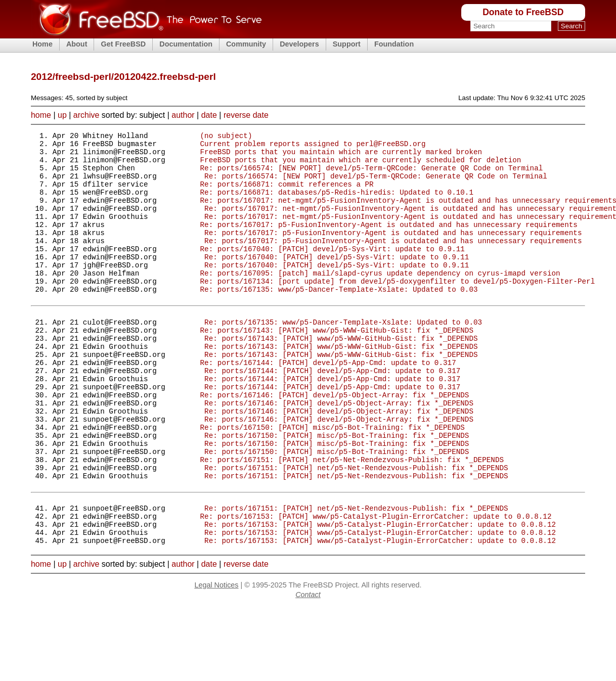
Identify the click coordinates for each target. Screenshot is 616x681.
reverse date (246, 115)
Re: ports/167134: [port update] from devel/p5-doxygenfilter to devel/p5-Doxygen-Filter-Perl (397, 310)
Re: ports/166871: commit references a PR (287, 194)
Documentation (186, 44)
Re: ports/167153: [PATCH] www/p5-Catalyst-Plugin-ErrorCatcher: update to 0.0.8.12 (376, 586)
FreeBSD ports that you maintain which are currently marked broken (341, 156)
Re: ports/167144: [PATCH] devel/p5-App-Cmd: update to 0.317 (328, 405)
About (77, 44)
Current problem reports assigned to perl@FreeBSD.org (313, 146)
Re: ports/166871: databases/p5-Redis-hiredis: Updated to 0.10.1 (336, 204)
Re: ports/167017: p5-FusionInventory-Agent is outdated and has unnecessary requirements (388, 242)
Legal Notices (216, 659)
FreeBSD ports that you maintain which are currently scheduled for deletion (360, 166)
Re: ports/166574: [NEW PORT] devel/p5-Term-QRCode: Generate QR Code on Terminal (371, 175)
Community (246, 44)
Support (347, 44)
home (41, 115)
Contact (308, 669)
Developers (299, 44)
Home (42, 44)
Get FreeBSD (123, 44)
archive (86, 115)
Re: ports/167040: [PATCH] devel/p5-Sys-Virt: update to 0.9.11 (332, 271)
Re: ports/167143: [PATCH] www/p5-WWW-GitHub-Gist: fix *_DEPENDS (336, 366)
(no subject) (226, 137)
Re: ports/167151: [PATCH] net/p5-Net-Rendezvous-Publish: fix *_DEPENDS (351, 520)
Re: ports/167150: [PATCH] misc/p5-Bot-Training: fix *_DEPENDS (332, 482)
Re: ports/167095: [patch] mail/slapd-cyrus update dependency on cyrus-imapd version (380, 300)
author (183, 115)
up (62, 115)
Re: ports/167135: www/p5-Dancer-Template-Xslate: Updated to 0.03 (339, 319)
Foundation (394, 44)
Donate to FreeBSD (523, 12)
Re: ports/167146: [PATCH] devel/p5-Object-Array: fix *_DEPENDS (334, 443)
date (209, 115)
